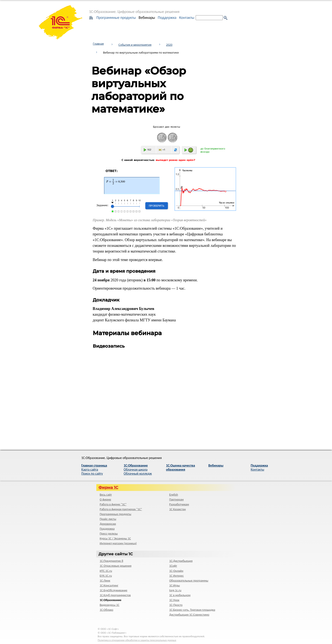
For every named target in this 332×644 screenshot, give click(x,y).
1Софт (173, 566)
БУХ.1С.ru (106, 576)
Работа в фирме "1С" (113, 504)
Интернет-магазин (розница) (118, 543)
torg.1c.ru (175, 590)
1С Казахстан (177, 509)
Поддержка (167, 18)
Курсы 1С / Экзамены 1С (115, 538)
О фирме (105, 499)
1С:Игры (174, 585)
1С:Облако (107, 610)
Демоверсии (108, 524)
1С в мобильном (180, 595)
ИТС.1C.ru (106, 571)
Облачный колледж (138, 473)
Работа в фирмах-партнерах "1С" (121, 509)
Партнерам (176, 499)
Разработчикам (179, 504)
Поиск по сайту (92, 473)
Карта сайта (90, 469)
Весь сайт (106, 495)
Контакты (187, 18)
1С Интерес (176, 576)
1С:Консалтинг (109, 585)
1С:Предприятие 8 (111, 561)
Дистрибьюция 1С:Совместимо (189, 615)
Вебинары (147, 18)
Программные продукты (116, 18)
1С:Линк (105, 580)
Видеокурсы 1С (110, 605)
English (174, 495)
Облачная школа (136, 469)
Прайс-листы (108, 519)
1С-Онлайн (176, 571)
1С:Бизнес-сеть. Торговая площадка (192, 610)
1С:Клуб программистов (115, 595)
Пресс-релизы (109, 533)
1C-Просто (176, 605)
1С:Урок (174, 600)
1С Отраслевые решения (116, 566)
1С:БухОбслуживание (113, 590)
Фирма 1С (108, 488)
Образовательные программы (189, 580)
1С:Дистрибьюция (181, 561)
